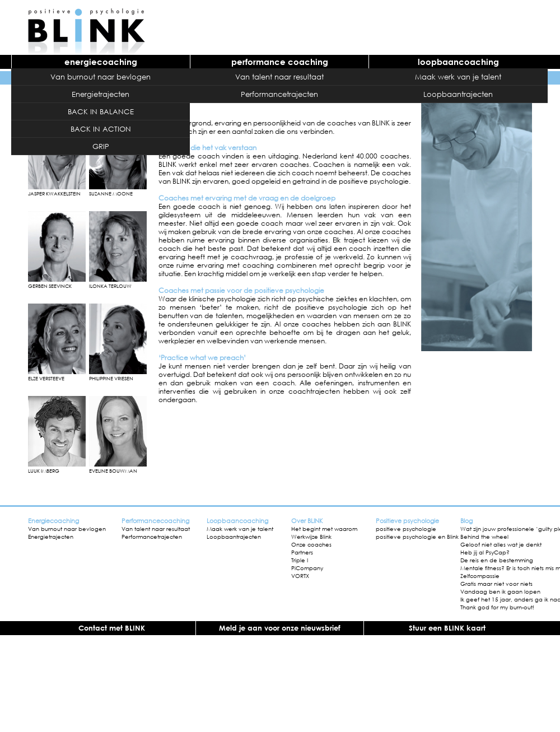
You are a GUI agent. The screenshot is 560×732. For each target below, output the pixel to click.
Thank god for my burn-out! (497, 607)
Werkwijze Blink (311, 537)
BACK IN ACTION (101, 129)
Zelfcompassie (480, 576)
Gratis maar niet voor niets (496, 584)
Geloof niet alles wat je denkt (501, 544)
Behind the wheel (484, 537)
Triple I (300, 560)
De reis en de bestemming (497, 560)
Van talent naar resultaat (279, 77)
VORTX (300, 576)
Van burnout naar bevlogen (101, 77)
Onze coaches (311, 544)
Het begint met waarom (324, 529)
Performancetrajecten (279, 94)
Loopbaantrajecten (458, 94)
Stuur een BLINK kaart (447, 628)
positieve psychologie (406, 529)
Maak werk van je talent (458, 77)
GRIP (101, 146)
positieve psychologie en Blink (417, 537)
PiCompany (307, 568)
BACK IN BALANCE (101, 111)
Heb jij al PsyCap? (485, 552)
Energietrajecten (101, 94)
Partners (302, 552)
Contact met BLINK (112, 628)
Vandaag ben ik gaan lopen (500, 591)
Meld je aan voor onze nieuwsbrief (280, 628)
